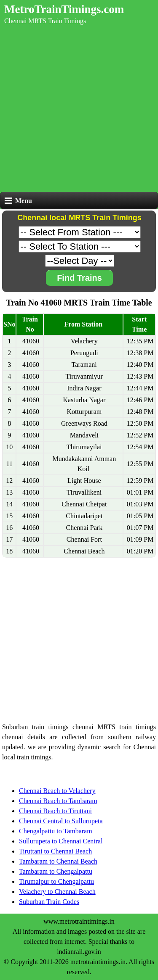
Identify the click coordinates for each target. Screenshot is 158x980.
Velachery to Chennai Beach (57, 892)
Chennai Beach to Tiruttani (55, 811)
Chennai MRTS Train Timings (45, 21)
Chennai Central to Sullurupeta (61, 821)
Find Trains (79, 278)
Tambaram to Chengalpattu (56, 871)
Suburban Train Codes (49, 902)
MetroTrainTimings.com (64, 9)
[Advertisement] (79, 109)
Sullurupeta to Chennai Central (61, 841)
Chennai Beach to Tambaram (58, 801)
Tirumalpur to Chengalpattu (56, 881)
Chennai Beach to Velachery (57, 791)
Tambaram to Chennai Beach (58, 861)
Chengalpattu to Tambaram (56, 831)
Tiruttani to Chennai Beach (55, 851)
